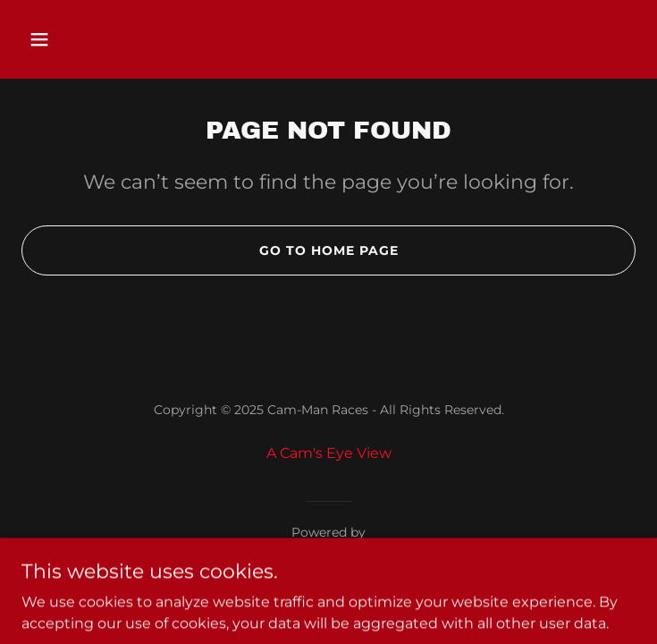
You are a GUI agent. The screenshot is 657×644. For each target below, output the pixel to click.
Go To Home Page (329, 250)
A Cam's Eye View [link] (329, 453)
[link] (328, 554)
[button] (67, 39)
